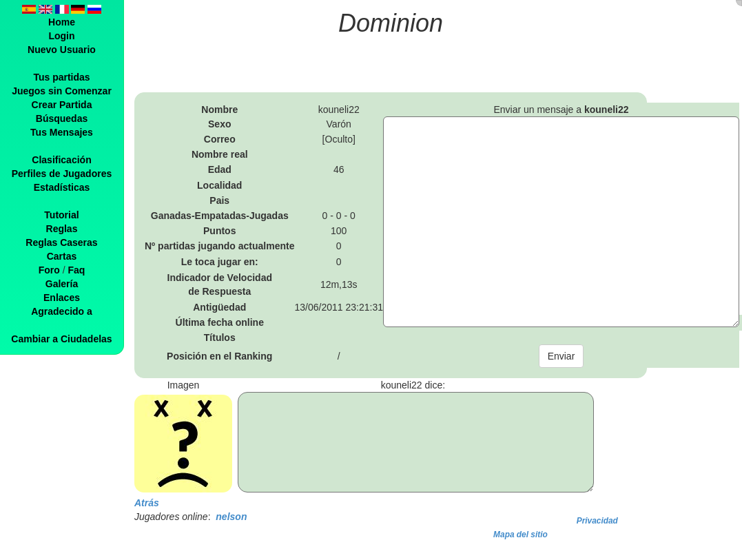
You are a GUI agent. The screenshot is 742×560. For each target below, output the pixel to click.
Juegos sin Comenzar (62, 91)
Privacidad (597, 521)
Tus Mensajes (62, 132)
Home (62, 22)
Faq (76, 270)
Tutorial (61, 215)
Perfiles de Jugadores (62, 174)
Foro (49, 270)
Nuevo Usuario (62, 50)
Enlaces (62, 298)
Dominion (391, 23)
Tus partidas (61, 77)
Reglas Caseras (61, 242)
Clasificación (61, 160)
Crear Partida (62, 105)
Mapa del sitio (521, 535)
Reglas (62, 229)
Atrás (147, 503)
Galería (62, 284)
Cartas (62, 256)
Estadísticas (62, 187)
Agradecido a (62, 311)
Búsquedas (62, 118)
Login (61, 36)
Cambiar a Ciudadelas (61, 339)
